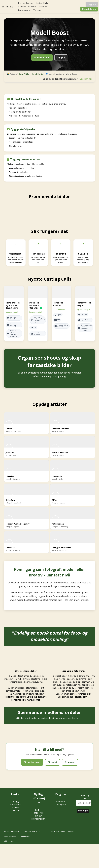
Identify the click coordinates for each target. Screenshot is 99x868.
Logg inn (92, 4)
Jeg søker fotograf (83, 310)
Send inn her (86, 79)
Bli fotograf (70, 762)
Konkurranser (25, 10)
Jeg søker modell (12, 312)
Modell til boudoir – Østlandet (34, 305)
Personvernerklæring (32, 831)
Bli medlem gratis (42, 58)
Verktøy (37, 10)
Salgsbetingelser (10, 836)
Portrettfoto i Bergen (84, 304)
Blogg (16, 802)
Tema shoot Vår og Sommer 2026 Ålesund (14, 305)
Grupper (22, 7)
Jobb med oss (9, 841)
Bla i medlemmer (26, 3)
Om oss (16, 808)
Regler (38, 810)
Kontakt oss (16, 805)
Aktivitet (32, 7)
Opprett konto (89, 9)
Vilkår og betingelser (12, 831)
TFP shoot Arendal (58, 304)
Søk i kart (16, 811)
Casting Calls (42, 3)
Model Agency (26, 836)
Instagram (61, 805)
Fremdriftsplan (38, 819)
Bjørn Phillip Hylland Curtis (31, 74)
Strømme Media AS (67, 832)
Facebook (42, 7)
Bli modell (52, 762)
